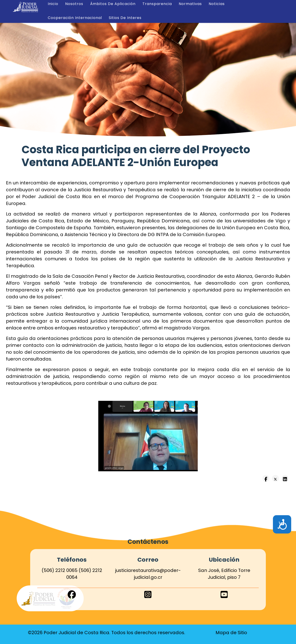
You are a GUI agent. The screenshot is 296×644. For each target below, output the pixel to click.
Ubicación (224, 560)
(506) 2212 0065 (60, 570)
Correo (148, 560)
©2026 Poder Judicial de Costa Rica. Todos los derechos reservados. (107, 633)
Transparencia (157, 4)
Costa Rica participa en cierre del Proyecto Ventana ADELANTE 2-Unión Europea (136, 156)
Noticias (217, 4)
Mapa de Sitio (231, 633)
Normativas (190, 4)
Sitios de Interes (125, 18)
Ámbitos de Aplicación (113, 4)
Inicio (53, 4)
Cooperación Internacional (75, 18)
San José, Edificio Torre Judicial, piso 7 (224, 574)
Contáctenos (148, 542)
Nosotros (74, 4)
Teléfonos (72, 560)
